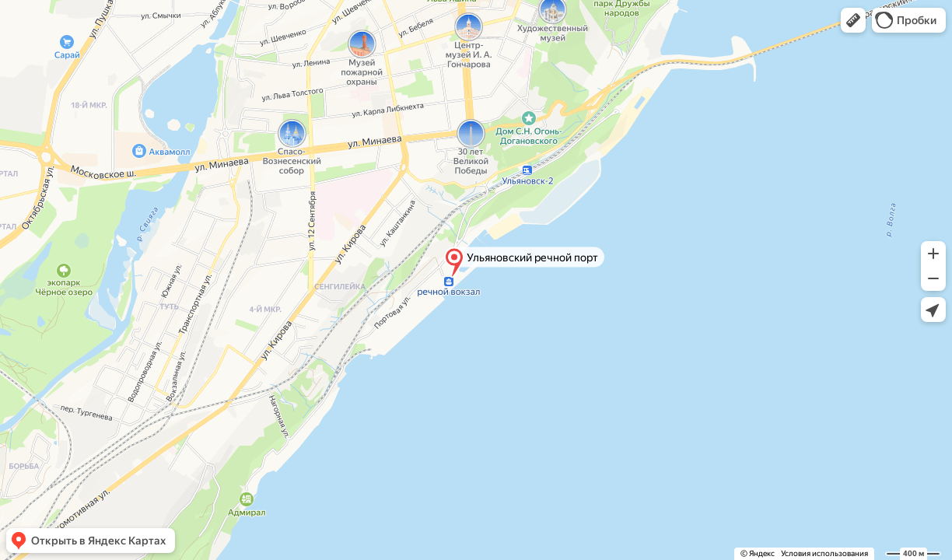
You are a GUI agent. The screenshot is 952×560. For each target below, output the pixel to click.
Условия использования (824, 553)
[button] (853, 20)
